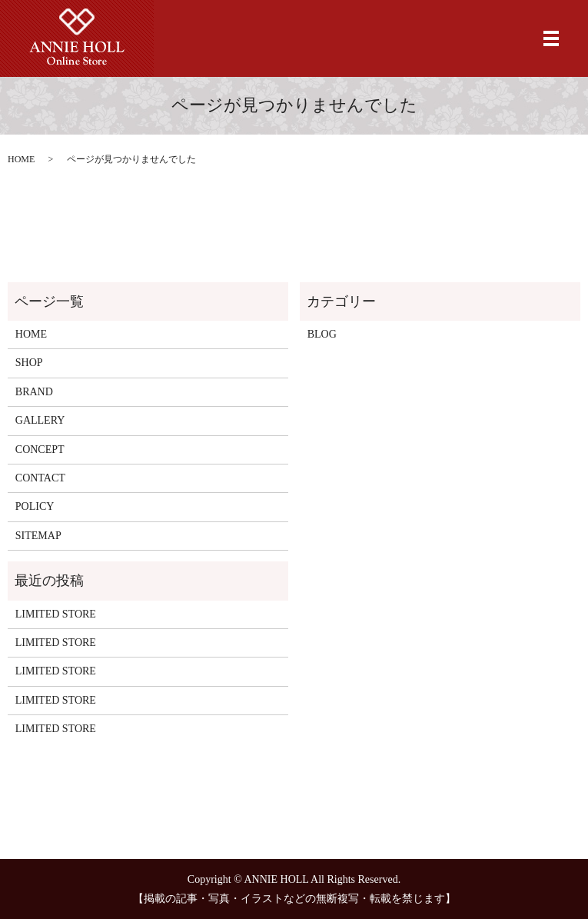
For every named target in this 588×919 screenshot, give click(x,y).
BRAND (34, 392)
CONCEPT (40, 450)
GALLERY (40, 420)
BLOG (322, 334)
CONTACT (40, 478)
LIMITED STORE (56, 614)
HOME (21, 159)
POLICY (35, 506)
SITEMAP (38, 536)
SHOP (29, 363)
